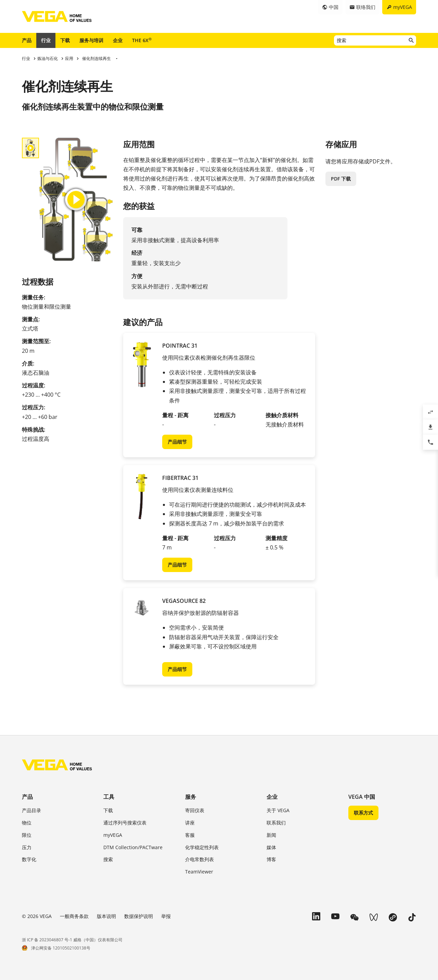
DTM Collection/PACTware (133, 847)
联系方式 (363, 813)
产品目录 (31, 810)
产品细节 (177, 442)
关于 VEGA (278, 810)
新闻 (271, 835)
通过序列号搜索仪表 (125, 823)
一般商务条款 (74, 916)
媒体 (271, 847)
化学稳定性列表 (202, 847)
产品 (27, 40)
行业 (46, 40)
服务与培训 (91, 40)
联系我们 (276, 823)
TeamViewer (199, 872)
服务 (191, 797)
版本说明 (106, 916)
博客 (271, 859)
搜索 (108, 859)
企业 (118, 40)
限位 (27, 835)
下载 (65, 40)
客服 (190, 835)
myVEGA (113, 835)
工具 (109, 797)
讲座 (190, 823)
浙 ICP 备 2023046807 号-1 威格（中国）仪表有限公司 (72, 940)
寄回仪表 (195, 810)
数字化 (29, 859)
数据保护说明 (139, 916)
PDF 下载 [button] (341, 179)
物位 (27, 823)
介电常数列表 (199, 859)
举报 (166, 916)
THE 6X (142, 40)
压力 (27, 847)
